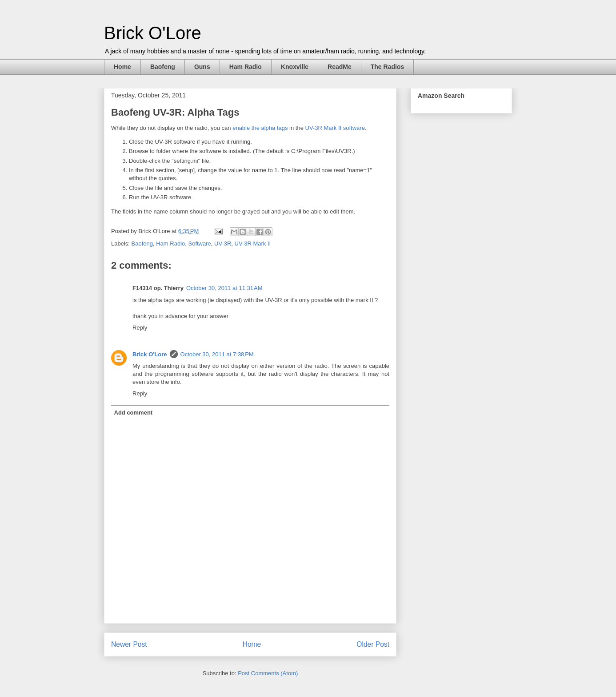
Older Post (373, 644)
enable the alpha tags (260, 128)
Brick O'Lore (153, 33)
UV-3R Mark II (253, 244)
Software (199, 244)
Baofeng (163, 67)
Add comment (134, 413)
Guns (202, 67)
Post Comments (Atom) (268, 673)
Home (122, 67)
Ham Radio (246, 67)
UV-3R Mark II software (335, 128)
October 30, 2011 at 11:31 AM (224, 288)
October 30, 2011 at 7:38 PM (217, 354)
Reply (140, 328)
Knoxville (295, 67)
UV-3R (223, 244)
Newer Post (129, 644)
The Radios (387, 67)
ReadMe (340, 67)
